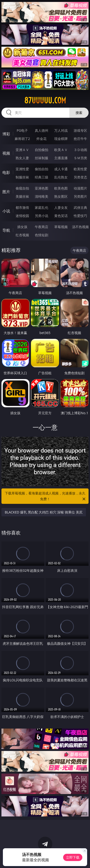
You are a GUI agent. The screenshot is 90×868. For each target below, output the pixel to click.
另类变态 (80, 177)
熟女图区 (61, 196)
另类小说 (42, 216)
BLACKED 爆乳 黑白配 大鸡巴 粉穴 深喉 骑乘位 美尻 (44, 512)
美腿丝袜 (22, 196)
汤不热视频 (80, 227)
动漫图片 (80, 188)
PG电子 (22, 130)
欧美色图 (61, 188)
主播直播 (61, 158)
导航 (6, 230)
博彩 (6, 134)
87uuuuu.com (45, 100)
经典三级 (42, 177)
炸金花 (42, 139)
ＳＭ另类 (80, 158)
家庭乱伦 (42, 207)
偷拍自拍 (42, 169)
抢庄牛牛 (80, 139)
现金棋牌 (61, 139)
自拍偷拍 (42, 150)
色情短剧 (42, 235)
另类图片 (80, 196)
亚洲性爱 (22, 169)
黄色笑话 (61, 216)
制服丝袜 (22, 177)
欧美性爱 (80, 169)
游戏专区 (80, 130)
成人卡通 (61, 169)
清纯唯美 (42, 196)
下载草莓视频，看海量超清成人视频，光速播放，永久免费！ (46, 496)
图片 (6, 192)
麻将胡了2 (22, 139)
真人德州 (42, 130)
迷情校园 (22, 216)
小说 (6, 211)
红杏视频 (22, 235)
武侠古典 (80, 207)
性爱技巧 (80, 216)
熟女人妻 (22, 158)
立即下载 (73, 857)
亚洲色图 (42, 188)
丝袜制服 (42, 158)
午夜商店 (42, 227)
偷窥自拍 (22, 188)
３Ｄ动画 (80, 150)
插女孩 (22, 227)
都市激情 (22, 207)
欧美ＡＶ (61, 150)
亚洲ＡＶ (22, 150)
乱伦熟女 (61, 177)
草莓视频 (61, 227)
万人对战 (61, 130)
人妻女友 (61, 207)
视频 (6, 153)
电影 (6, 172)
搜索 (79, 113)
